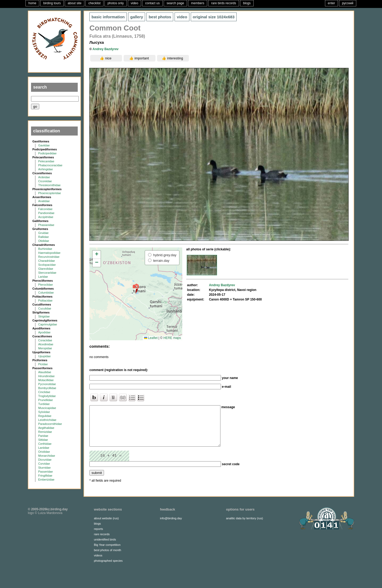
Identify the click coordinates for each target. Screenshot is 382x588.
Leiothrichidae (47, 420)
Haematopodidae (49, 253)
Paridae (43, 436)
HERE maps (172, 338)
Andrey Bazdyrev (106, 49)
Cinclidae (44, 392)
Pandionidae (46, 213)
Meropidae (45, 348)
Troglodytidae (47, 396)
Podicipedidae (47, 153)
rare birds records (224, 3)
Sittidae (43, 440)
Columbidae (46, 293)
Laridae (43, 277)
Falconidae (45, 209)
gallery (137, 17)
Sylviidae (44, 412)
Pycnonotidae (47, 384)
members (198, 3)
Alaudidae (45, 372)
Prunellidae (45, 400)
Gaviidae (44, 145)
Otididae (44, 241)
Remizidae (45, 432)
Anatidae (44, 201)
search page (175, 3)
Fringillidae (45, 476)
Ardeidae (44, 177)
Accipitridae (46, 217)
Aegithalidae (46, 428)
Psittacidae (45, 300)
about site (75, 3)
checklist (94, 3)
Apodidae (44, 332)
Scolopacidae (47, 265)
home (32, 3)
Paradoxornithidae (50, 424)
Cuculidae (45, 308)
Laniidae (44, 448)
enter (331, 3)
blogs (247, 3)
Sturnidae (44, 468)
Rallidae (44, 237)
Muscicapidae (47, 408)
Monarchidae (47, 456)
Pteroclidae (45, 285)
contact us (152, 3)
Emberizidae (46, 480)
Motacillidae (46, 380)
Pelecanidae (46, 161)
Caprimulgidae (48, 324)
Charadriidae (47, 261)
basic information (108, 17)
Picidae (43, 364)
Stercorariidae (47, 273)
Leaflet (151, 338)
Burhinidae (45, 249)
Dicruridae (45, 460)
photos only (116, 3)
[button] (136, 289)
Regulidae (45, 416)
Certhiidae (45, 444)
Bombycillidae (47, 388)
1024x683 (214, 17)
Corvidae (44, 464)
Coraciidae (45, 340)
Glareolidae (46, 269)
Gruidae (43, 233)
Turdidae (44, 404)
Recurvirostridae (49, 257)
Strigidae (44, 316)
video (135, 3)
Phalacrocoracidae (50, 165)
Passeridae (45, 472)
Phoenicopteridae (50, 193)
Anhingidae (45, 169)
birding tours (52, 3)
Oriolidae (44, 452)
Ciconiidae (45, 181)
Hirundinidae (46, 376)
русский (348, 3)
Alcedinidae (46, 344)
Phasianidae (46, 225)
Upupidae (44, 356)
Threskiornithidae (49, 185)
